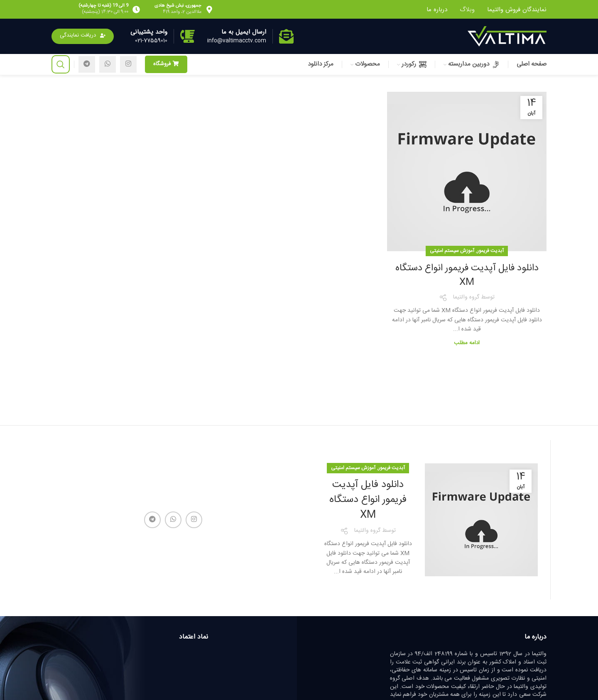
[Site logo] (507, 37)
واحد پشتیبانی (149, 32)
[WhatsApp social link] (108, 64)
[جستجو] (61, 64)
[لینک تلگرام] (87, 64)
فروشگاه (166, 64)
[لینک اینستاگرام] (128, 64)
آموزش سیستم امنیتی (452, 251)
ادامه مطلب (467, 343)
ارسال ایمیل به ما (244, 32)
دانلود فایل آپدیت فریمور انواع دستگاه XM (467, 275)
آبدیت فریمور (490, 251)
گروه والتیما (466, 297)
